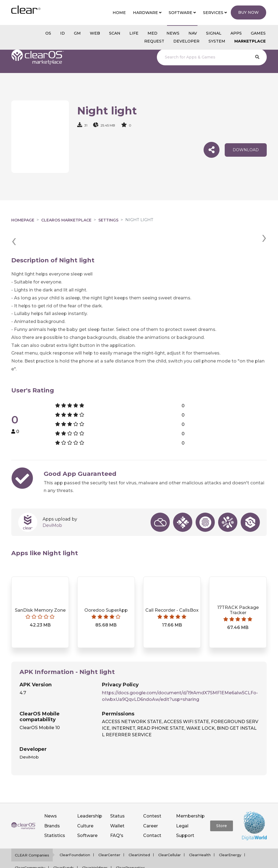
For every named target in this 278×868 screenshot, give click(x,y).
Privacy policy (146, 861)
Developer (186, 41)
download (246, 150)
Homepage (23, 220)
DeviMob (52, 505)
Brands (52, 806)
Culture (85, 806)
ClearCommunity (30, 848)
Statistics (55, 815)
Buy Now (248, 12)
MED (152, 33)
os (48, 33)
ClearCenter (109, 835)
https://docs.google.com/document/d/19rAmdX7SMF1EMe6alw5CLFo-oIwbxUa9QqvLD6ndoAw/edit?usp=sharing (180, 676)
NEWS (173, 33)
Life (134, 33)
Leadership (90, 796)
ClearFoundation (75, 835)
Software (87, 815)
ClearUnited (139, 835)
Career (151, 806)
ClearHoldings (95, 848)
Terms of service (180, 861)
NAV (193, 33)
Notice (206, 861)
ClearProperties (130, 848)
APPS (236, 33)
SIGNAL (214, 33)
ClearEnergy (230, 835)
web (95, 33)
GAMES (258, 33)
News (51, 796)
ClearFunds (64, 848)
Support (185, 815)
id (62, 33)
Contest (152, 796)
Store (222, 806)
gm (77, 33)
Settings (108, 220)
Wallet (117, 806)
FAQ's (117, 815)
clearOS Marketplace (66, 220)
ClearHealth (200, 835)
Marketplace (250, 41)
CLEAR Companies (32, 835)
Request (154, 41)
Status (117, 796)
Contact (152, 815)
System (217, 41)
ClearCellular (169, 835)
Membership (190, 796)
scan (115, 33)
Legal (182, 806)
